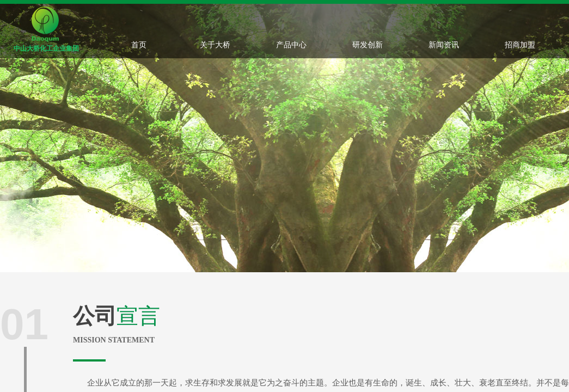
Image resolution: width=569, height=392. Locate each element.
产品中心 (291, 45)
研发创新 (368, 45)
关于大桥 (215, 45)
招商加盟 (520, 45)
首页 (139, 45)
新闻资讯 (444, 45)
